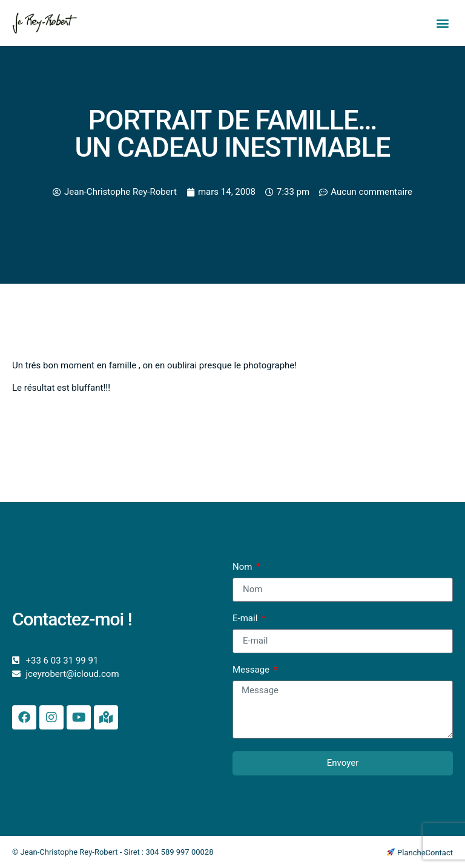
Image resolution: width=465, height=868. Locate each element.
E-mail (246, 619)
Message (252, 670)
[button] (443, 23)
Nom (243, 567)
